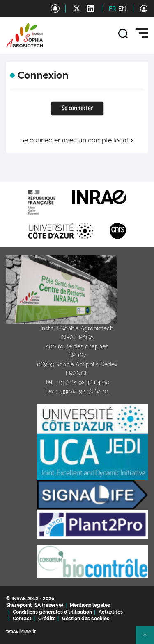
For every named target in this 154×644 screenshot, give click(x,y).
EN (122, 9)
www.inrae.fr (21, 632)
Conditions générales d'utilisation (52, 612)
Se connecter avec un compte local (77, 140)
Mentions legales (90, 605)
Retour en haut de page (148, 638)
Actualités (111, 612)
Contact (22, 619)
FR (112, 9)
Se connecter (77, 108)
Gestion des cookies (86, 619)
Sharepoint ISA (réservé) (35, 605)
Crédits (47, 619)
